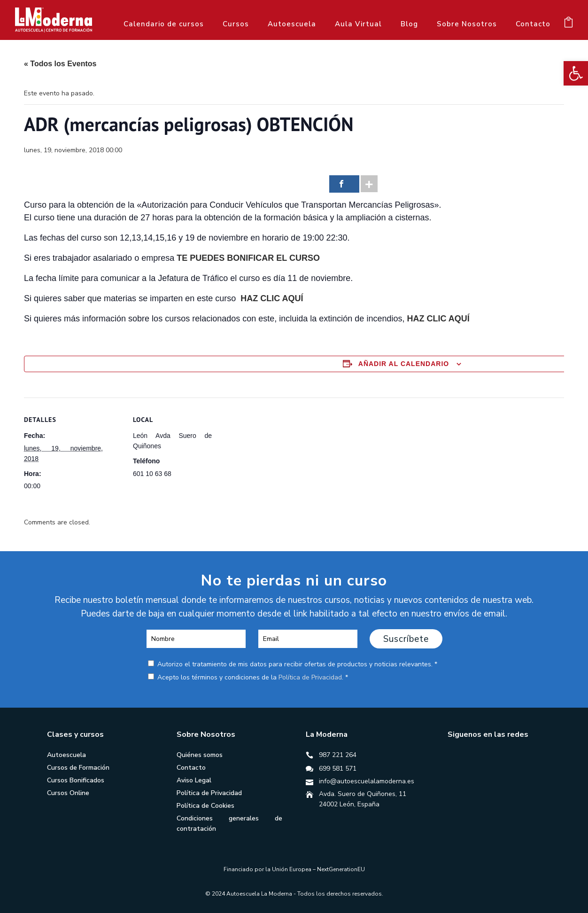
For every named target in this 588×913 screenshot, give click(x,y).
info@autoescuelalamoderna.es (367, 781)
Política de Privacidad (310, 677)
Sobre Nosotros (467, 24)
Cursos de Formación (78, 768)
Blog (409, 24)
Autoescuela (292, 24)
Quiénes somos (200, 755)
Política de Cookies (205, 806)
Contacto (533, 24)
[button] (576, 73)
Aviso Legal (194, 780)
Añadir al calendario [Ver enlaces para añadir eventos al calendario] (404, 364)
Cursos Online (68, 793)
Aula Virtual (358, 24)
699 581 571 (338, 769)
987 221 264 (338, 755)
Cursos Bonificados (76, 780)
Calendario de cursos (164, 24)
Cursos (236, 24)
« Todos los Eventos (60, 64)
